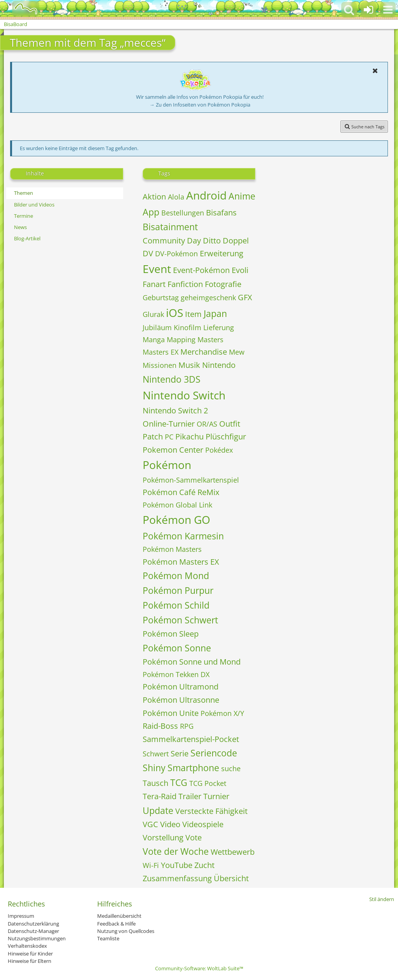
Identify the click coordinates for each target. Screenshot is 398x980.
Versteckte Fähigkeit (211, 811)
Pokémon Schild (176, 605)
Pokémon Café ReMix (181, 492)
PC (169, 437)
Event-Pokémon (201, 270)
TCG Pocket (208, 783)
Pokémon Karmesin (183, 536)
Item (193, 314)
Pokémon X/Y (222, 713)
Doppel (236, 241)
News (20, 227)
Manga (154, 339)
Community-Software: (199, 968)
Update (158, 810)
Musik (189, 365)
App (151, 212)
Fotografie (223, 284)
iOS (175, 313)
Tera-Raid (160, 796)
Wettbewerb (233, 852)
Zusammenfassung (177, 878)
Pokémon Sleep (171, 634)
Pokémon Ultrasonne (181, 700)
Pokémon (167, 465)
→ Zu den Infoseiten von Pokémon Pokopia (200, 105)
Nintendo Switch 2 (175, 410)
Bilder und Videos (34, 205)
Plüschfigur (226, 437)
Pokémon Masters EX (181, 562)
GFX (245, 297)
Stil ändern (382, 899)
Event (157, 269)
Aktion (154, 197)
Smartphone (193, 768)
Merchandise (204, 352)
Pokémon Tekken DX (176, 674)
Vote (194, 837)
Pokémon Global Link (177, 505)
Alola (176, 197)
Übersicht (231, 878)
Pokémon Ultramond (181, 687)
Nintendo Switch (184, 395)
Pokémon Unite (171, 713)
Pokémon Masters (172, 549)
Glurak (153, 314)
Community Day (172, 241)
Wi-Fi (151, 865)
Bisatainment (170, 227)
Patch (153, 437)
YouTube (177, 865)
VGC (150, 824)
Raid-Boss (160, 726)
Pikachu (189, 437)
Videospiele (203, 824)
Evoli (240, 270)
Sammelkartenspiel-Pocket (191, 739)
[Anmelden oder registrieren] (368, 10)
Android (206, 195)
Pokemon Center (173, 450)
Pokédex (219, 450)
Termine (24, 216)
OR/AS (207, 424)
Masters (210, 339)
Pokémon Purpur (178, 590)
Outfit (230, 424)
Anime (242, 196)
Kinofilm (188, 327)
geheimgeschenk (208, 297)
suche (231, 768)
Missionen (160, 365)
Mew (237, 352)
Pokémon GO (176, 520)
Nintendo (219, 365)
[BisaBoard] (21, 9)
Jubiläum (157, 327)
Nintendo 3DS (172, 379)
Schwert (156, 754)
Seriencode (214, 753)
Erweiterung (222, 253)
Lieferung (219, 327)
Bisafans (221, 213)
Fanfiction (185, 284)
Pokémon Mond (176, 576)
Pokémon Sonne (177, 648)
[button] (388, 10)
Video (170, 824)
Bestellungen (183, 213)
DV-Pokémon (176, 254)
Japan (215, 313)
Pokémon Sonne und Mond (192, 662)
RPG (187, 726)
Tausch (155, 783)
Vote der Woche (176, 851)
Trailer (190, 796)
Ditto (212, 241)
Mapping (181, 339)
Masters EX (161, 352)
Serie (180, 753)
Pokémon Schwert (180, 620)
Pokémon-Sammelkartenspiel (191, 480)
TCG (179, 782)
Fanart (154, 284)
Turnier (216, 796)
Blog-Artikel (27, 238)
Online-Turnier (169, 424)
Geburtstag (161, 297)
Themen (24, 193)
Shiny (154, 768)
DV (148, 253)
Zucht (204, 865)
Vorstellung (163, 837)
